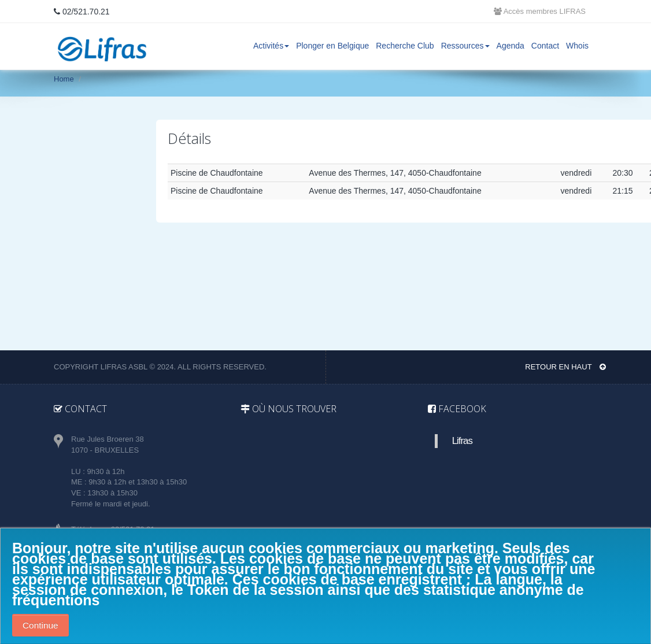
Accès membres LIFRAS (540, 11)
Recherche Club (405, 46)
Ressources (465, 46)
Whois (577, 46)
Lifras (462, 441)
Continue (40, 625)
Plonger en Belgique (332, 46)
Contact (545, 46)
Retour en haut (565, 367)
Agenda (511, 46)
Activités (271, 46)
